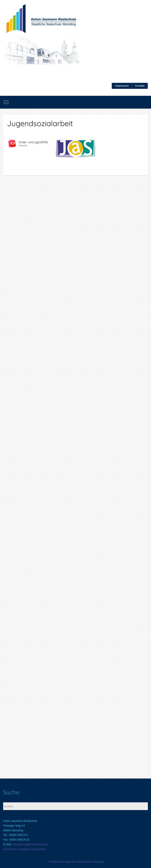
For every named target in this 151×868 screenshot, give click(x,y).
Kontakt (140, 86)
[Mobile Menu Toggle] (6, 102)
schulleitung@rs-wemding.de (30, 844)
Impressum (122, 86)
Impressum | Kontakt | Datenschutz (24, 849)
